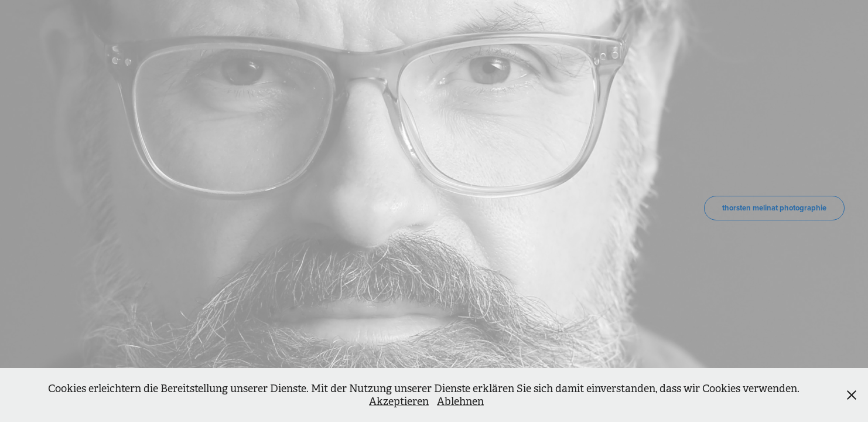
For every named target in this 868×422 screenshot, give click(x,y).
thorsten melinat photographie (774, 208)
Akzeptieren (399, 401)
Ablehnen (460, 401)
